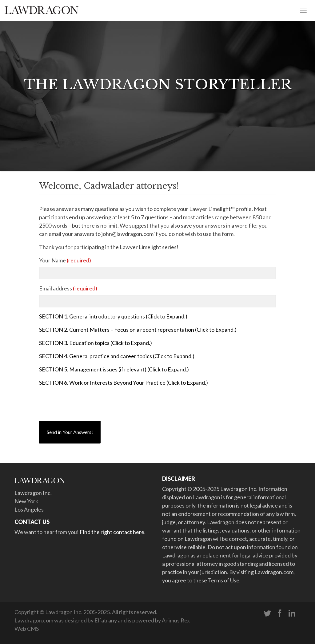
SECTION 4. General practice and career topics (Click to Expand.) (117, 356)
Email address (68, 288)
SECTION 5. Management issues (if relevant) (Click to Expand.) (114, 369)
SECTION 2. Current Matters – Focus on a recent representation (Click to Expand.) (138, 330)
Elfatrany (106, 620)
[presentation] (86, 404)
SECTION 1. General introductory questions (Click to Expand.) (113, 316)
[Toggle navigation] (303, 10)
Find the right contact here (112, 532)
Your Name (65, 260)
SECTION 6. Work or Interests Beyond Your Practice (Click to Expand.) (124, 383)
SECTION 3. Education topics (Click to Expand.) (96, 343)
